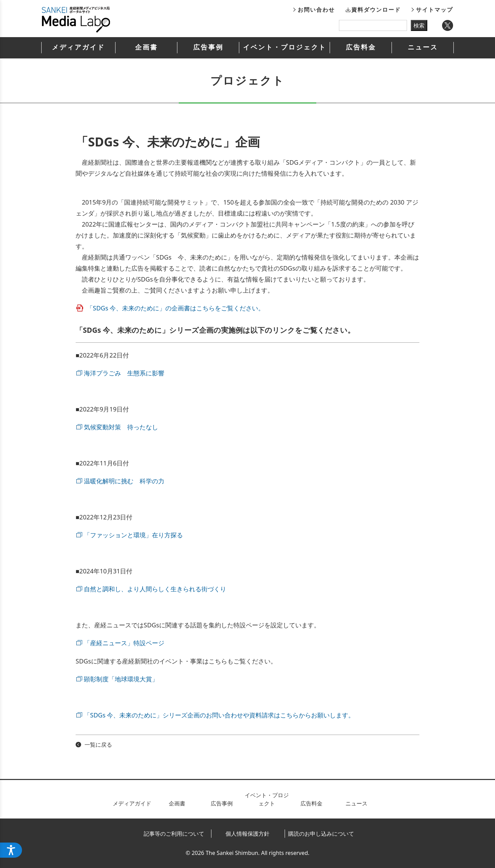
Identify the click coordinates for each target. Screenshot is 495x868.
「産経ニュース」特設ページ (124, 643)
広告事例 (208, 47)
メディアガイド (78, 47)
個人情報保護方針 (247, 834)
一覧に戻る (98, 745)
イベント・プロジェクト (285, 47)
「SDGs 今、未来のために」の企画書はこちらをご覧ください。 (175, 308)
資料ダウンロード (376, 10)
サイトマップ (434, 10)
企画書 (146, 47)
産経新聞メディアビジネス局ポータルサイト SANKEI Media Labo (76, 20)
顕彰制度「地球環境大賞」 (121, 679)
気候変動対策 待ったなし (121, 427)
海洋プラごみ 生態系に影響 (124, 373)
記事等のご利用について (174, 834)
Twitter (448, 25)
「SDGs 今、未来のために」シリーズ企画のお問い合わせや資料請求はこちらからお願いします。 (219, 715)
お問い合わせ (316, 10)
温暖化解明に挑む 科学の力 (124, 481)
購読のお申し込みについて (321, 834)
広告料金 (361, 47)
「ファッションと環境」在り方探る (133, 535)
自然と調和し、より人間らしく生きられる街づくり (155, 589)
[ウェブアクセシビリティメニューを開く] (11, 850)
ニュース (423, 47)
